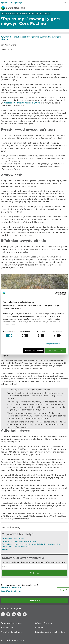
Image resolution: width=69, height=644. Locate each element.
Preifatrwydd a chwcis (11, 632)
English (65, 3)
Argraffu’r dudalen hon (11, 591)
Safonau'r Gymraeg (43, 623)
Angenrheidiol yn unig (34, 350)
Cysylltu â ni (34, 600)
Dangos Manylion (53, 344)
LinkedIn (14, 614)
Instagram (19, 614)
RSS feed (25, 614)
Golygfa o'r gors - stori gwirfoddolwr (19, 541)
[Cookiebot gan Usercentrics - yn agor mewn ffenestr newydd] (60, 293)
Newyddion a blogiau (33, 13)
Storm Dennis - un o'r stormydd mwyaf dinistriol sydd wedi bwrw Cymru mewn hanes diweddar (32, 545)
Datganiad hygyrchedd (12, 623)
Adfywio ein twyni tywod (13, 538)
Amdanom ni (15, 13)
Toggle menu (66, 8)
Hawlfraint (39, 628)
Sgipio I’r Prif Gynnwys (11, 3)
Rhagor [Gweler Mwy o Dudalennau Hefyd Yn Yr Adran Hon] (5, 549)
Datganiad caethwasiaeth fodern (50, 632)
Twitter (8, 614)
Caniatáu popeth (56, 350)
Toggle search (60, 8)
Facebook (3, 614)
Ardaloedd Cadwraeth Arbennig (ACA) (22, 103)
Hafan (5, 13)
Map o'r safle (7, 628)
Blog (47, 13)
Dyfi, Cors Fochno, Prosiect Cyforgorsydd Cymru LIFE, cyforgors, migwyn (31, 38)
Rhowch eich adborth (11, 587)
